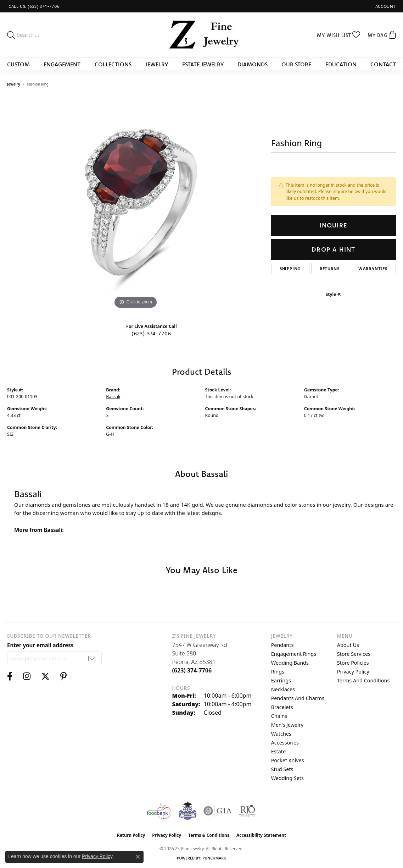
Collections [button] (113, 64)
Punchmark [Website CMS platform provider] (214, 858)
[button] (385, 6)
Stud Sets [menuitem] (282, 769)
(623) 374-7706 (151, 334)
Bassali (113, 397)
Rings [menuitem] (278, 672)
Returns (330, 268)
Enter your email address (40, 645)
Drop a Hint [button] (333, 249)
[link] (33, 6)
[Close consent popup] (138, 857)
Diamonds (253, 64)
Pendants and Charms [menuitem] (298, 698)
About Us (348, 645)
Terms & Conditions (209, 835)
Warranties (373, 268)
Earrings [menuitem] (281, 680)
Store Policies (353, 663)
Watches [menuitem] (281, 734)
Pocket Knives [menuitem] (288, 760)
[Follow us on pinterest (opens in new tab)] (63, 676)
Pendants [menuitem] (282, 645)
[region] (135, 204)
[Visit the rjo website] (248, 811)
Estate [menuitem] (278, 751)
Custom (18, 64)
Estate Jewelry (203, 64)
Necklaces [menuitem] (283, 689)
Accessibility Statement (261, 835)
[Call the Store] (192, 670)
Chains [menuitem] (279, 716)
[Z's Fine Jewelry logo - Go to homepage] (202, 35)
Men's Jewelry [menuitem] (287, 725)
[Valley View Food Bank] (159, 811)
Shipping (290, 268)
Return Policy (131, 835)
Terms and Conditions (363, 680)
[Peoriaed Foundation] (187, 811)
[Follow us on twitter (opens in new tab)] (45, 676)
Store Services (354, 654)
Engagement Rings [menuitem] (294, 654)
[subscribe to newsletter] (92, 658)
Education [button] (341, 64)
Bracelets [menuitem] (282, 707)
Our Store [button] (296, 64)
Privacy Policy (353, 672)
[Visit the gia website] (218, 811)
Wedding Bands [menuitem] (290, 663)
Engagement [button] (62, 64)
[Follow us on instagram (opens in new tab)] (27, 676)
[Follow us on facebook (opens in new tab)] (10, 676)
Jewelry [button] (157, 64)
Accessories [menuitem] (285, 743)
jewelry (14, 84)
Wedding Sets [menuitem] (287, 778)
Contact (383, 64)
